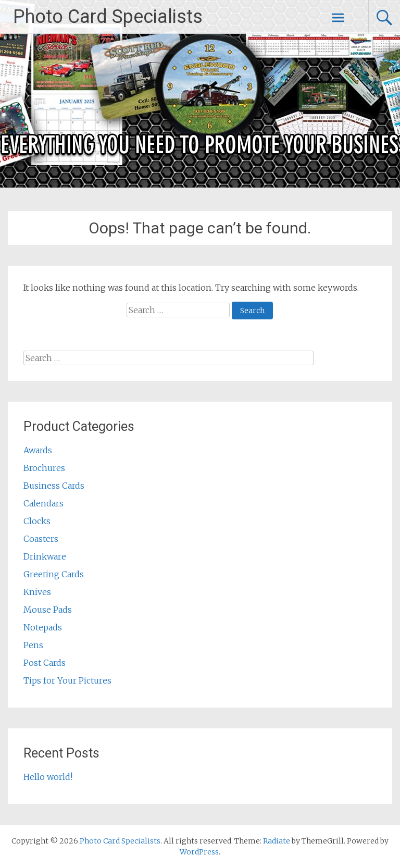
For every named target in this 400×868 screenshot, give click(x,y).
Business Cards (54, 486)
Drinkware (45, 556)
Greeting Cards (54, 574)
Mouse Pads (48, 610)
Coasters (41, 539)
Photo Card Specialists (108, 17)
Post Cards (45, 663)
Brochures (44, 468)
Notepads (43, 627)
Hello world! (48, 777)
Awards (38, 450)
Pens (33, 645)
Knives (37, 592)
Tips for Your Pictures (67, 680)
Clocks (37, 521)
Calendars (43, 503)
